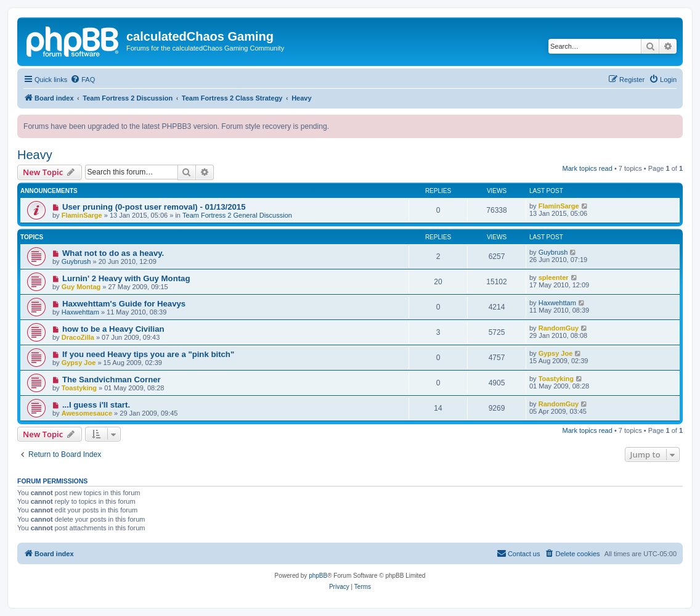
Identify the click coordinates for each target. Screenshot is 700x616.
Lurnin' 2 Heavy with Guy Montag (126, 278)
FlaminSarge (82, 215)
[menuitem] (83, 80)
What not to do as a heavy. (113, 253)
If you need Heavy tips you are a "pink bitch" (148, 354)
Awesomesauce (87, 413)
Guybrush (76, 261)
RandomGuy (559, 328)
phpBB (318, 576)
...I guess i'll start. (96, 405)
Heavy (35, 155)
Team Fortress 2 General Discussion (237, 215)
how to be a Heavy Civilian (113, 329)
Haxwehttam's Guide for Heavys (124, 304)
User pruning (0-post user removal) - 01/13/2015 (154, 207)
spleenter (554, 277)
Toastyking (79, 388)
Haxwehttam (80, 312)
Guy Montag (81, 287)
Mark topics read (588, 168)
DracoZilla (78, 337)
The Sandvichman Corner (112, 380)
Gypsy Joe (79, 363)
